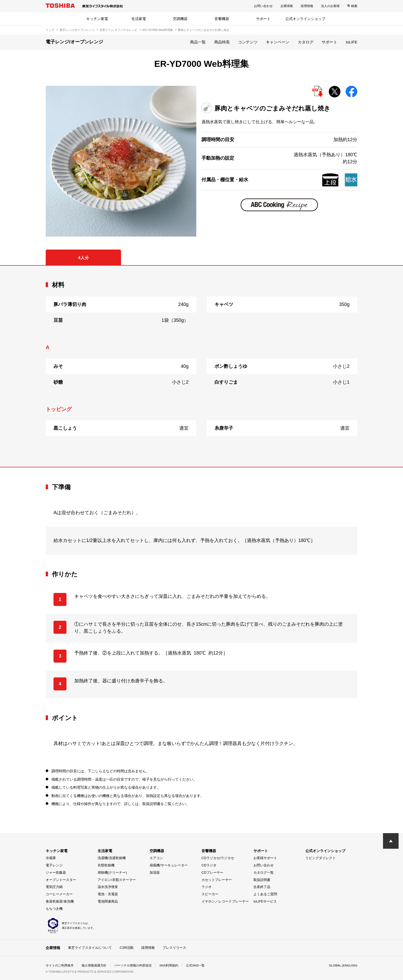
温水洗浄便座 (108, 887)
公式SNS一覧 (196, 965)
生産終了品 (262, 887)
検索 (354, 6)
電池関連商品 (108, 901)
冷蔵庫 (51, 858)
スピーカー (210, 894)
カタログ (306, 42)
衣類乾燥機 (106, 865)
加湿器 (155, 873)
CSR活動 (127, 948)
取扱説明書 (262, 880)
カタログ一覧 (264, 873)
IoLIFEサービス (265, 901)
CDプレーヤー (212, 873)
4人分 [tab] (83, 258)
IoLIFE (352, 42)
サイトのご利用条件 (60, 965)
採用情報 (307, 6)
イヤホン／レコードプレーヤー (225, 901)
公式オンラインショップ (305, 19)
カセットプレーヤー (217, 880)
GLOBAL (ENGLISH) (343, 965)
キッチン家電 (97, 19)
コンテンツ (248, 42)
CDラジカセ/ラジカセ (218, 858)
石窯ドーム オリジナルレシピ (118, 30)
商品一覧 (198, 42)
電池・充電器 (108, 894)
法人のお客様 (330, 6)
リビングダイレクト (321, 858)
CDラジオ (209, 865)
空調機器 (180, 19)
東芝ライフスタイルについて (90, 948)
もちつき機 (54, 909)
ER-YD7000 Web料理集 (158, 30)
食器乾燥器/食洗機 (60, 901)
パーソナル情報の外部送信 (133, 965)
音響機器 (222, 19)
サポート (263, 19)
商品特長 (222, 42)
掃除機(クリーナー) (112, 873)
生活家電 (139, 19)
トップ (50, 30)
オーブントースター (61, 880)
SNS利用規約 (169, 965)
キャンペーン (278, 42)
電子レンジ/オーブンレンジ (77, 30)
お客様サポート (265, 858)
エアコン (156, 858)
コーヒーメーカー (59, 894)
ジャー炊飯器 (56, 873)
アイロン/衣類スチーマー (117, 880)
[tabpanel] (202, 366)
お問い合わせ (263, 6)
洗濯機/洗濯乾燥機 (112, 858)
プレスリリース (174, 948)
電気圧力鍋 (54, 887)
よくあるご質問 (265, 894)
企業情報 (287, 6)
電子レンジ (54, 865)
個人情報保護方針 (94, 965)
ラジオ (207, 887)
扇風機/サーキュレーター (169, 865)
